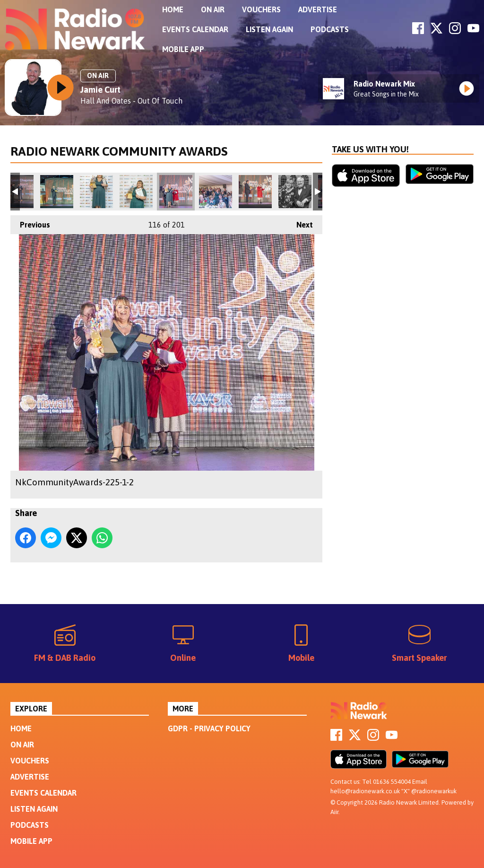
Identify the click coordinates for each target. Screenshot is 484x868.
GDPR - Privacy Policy (209, 728)
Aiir (334, 812)
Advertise (318, 9)
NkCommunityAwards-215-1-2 (255, 192)
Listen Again (269, 29)
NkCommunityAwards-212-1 (295, 192)
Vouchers (261, 9)
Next (300, 222)
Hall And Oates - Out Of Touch (131, 101)
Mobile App (183, 49)
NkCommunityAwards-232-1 (57, 192)
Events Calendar (195, 29)
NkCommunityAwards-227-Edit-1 (96, 192)
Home (173, 9)
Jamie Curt (100, 90)
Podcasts (330, 29)
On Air (213, 9)
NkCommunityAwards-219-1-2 (216, 192)
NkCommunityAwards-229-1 (136, 192)
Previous (30, 222)
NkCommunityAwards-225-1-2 (176, 192)
